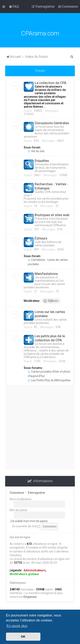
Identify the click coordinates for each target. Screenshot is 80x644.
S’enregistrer (36, 493)
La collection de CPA (51, 83)
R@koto (51, 301)
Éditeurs (41, 238)
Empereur (30, 597)
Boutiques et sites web (52, 215)
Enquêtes (42, 161)
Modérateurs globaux (24, 574)
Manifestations (46, 274)
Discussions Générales (52, 123)
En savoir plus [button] (17, 626)
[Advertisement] (40, 430)
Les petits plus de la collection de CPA (50, 338)
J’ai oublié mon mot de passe (29, 521)
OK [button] (23, 637)
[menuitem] (14, 6)
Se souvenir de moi (26, 526)
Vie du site (36, 151)
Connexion (17, 493)
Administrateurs (35, 570)
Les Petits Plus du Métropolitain (50, 380)
